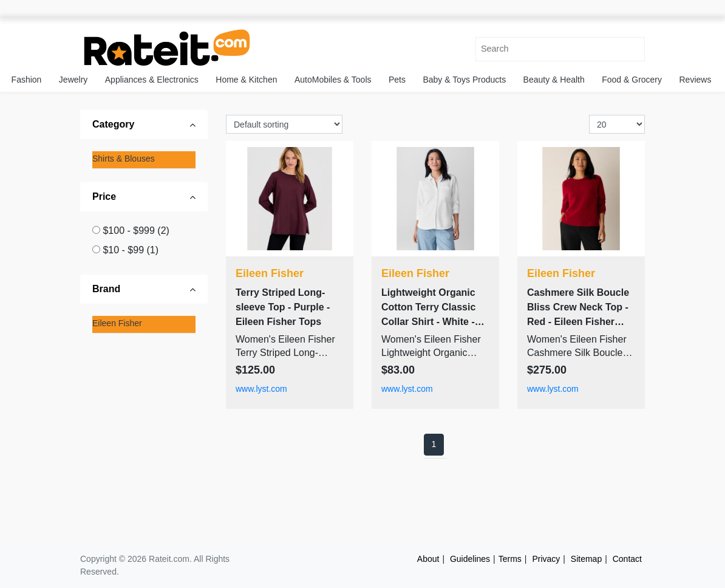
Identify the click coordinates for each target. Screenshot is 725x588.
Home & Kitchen (246, 80)
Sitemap (586, 559)
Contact (627, 559)
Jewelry (73, 80)
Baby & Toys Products (464, 80)
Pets (397, 80)
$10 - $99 (131, 250)
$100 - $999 (136, 231)
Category (113, 124)
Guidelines (470, 559)
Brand (106, 289)
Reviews (696, 80)
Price (104, 197)
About (428, 559)
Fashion (27, 80)
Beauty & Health (554, 80)
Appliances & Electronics (152, 80)
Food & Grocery (632, 80)
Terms (510, 559)
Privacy (546, 559)
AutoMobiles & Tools (333, 80)
